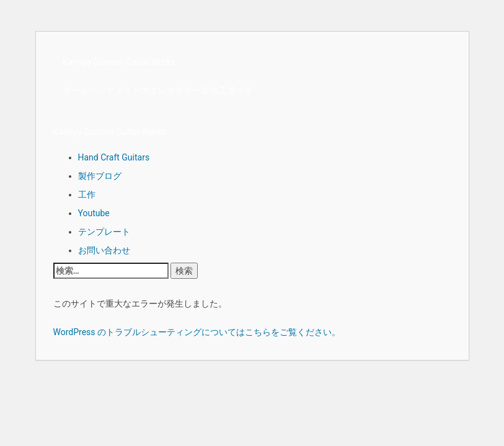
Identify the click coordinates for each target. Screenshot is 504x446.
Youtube (94, 213)
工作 (87, 195)
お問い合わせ (104, 250)
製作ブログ (100, 176)
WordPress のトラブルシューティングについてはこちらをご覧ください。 (197, 332)
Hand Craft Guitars (114, 157)
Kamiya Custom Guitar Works (119, 62)
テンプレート (104, 232)
